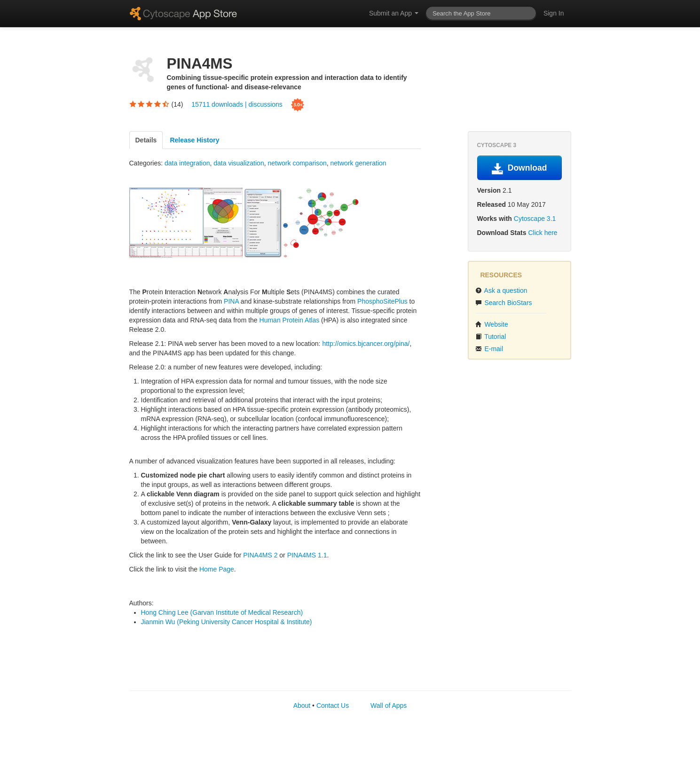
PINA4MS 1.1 (307, 555)
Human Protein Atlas (290, 320)
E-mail (489, 349)
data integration (187, 163)
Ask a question (501, 290)
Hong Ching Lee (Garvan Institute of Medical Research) (222, 612)
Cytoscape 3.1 (535, 219)
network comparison (297, 163)
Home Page (217, 569)
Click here (543, 233)
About (302, 705)
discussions (265, 104)
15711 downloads (218, 104)
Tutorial (491, 337)
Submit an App (394, 13)
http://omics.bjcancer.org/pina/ (366, 344)
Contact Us (333, 705)
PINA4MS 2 (260, 555)
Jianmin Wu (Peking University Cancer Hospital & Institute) (227, 622)
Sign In (554, 13)
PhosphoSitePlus (382, 301)
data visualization (239, 163)
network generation (358, 163)
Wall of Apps (389, 705)
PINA (231, 301)
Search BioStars (504, 303)
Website (492, 324)
